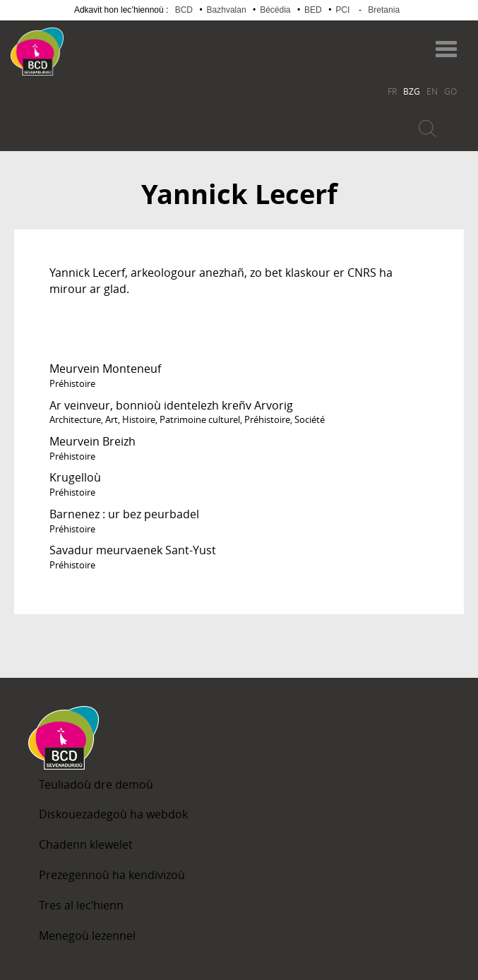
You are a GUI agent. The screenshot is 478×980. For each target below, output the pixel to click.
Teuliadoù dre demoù (96, 784)
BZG (412, 91)
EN (432, 91)
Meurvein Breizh (92, 441)
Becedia (119, 45)
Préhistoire (72, 383)
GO (450, 91)
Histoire (139, 419)
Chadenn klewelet (86, 844)
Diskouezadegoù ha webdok (113, 814)
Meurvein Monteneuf (105, 369)
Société (310, 419)
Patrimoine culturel (200, 419)
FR (392, 91)
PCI (342, 10)
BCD (184, 10)
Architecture (75, 419)
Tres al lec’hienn (81, 905)
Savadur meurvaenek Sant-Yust (133, 550)
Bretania (384, 10)
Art (112, 419)
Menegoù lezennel (87, 936)
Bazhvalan (227, 10)
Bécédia (275, 10)
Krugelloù (75, 477)
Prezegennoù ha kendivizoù (112, 875)
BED (313, 10)
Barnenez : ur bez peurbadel (124, 514)
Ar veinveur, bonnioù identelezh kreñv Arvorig (171, 405)
